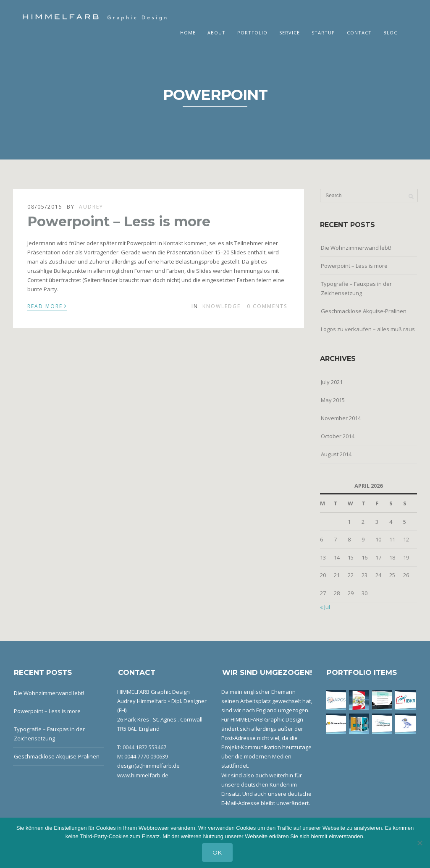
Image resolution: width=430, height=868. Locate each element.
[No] (420, 843)
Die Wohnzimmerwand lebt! (356, 248)
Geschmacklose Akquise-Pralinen (364, 311)
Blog (391, 33)
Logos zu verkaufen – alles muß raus (368, 329)
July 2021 (332, 382)
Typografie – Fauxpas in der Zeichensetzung (356, 288)
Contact (359, 33)
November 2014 (341, 418)
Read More (47, 306)
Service (290, 33)
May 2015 (333, 400)
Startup (323, 33)
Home (188, 33)
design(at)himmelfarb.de (148, 766)
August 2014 (336, 454)
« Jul (325, 607)
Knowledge (222, 306)
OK (217, 852)
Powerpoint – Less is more (119, 221)
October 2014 (338, 436)
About (216, 33)
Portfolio (252, 33)
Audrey (91, 207)
